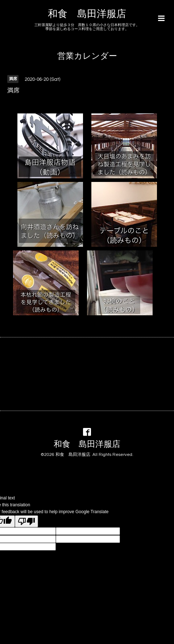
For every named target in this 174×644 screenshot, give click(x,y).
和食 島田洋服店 (87, 14)
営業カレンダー (87, 56)
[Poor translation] (26, 521)
